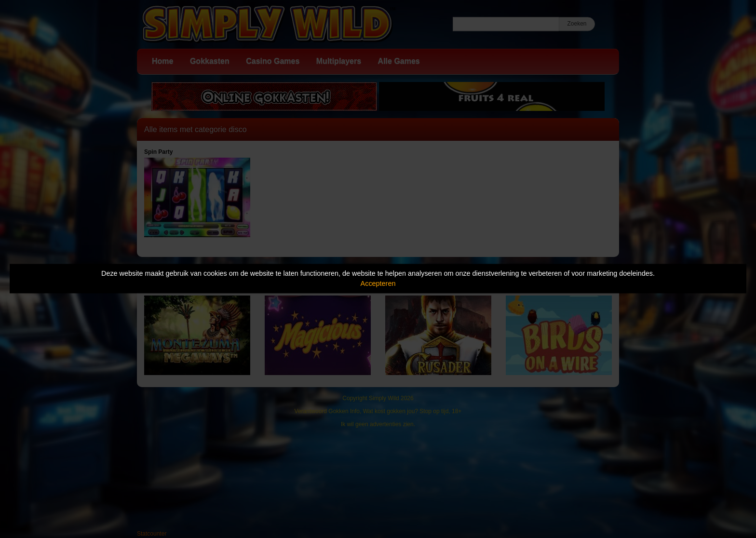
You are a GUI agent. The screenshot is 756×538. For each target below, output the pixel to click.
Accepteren (378, 283)
